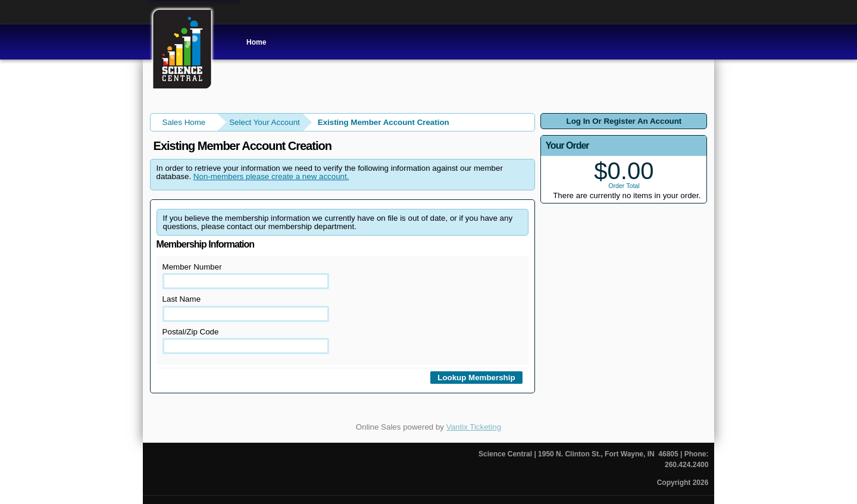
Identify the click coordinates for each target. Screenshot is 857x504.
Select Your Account (265, 122)
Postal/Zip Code (246, 341)
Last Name (246, 308)
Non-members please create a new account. (271, 176)
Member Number (246, 276)
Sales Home (184, 122)
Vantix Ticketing (474, 427)
